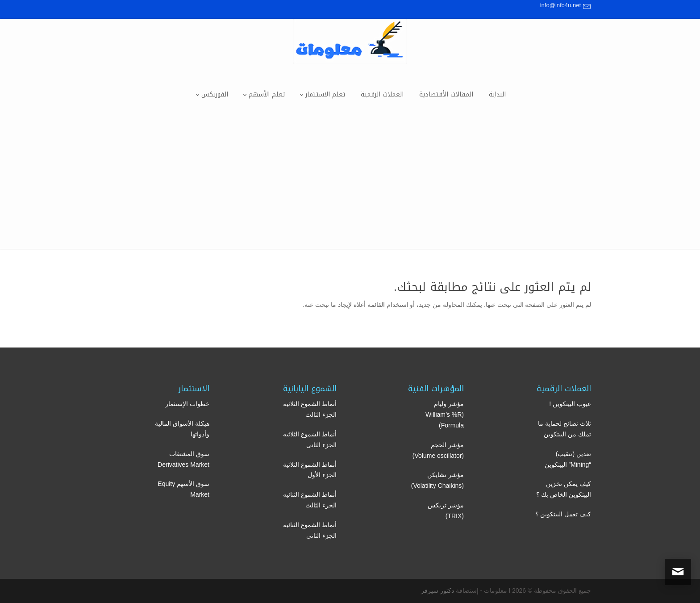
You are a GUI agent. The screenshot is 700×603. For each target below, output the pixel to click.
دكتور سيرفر (437, 590)
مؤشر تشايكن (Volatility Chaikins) (437, 480)
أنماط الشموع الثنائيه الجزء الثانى (310, 530)
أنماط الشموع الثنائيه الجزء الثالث (310, 500)
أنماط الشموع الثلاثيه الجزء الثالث (310, 409)
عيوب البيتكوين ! (570, 404)
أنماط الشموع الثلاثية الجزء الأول (310, 470)
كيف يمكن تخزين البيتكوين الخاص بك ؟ (564, 489)
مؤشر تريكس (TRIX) (446, 511)
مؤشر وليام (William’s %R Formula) (445, 415)
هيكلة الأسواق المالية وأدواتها (182, 429)
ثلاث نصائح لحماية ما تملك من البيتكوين (565, 429)
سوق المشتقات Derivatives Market (183, 459)
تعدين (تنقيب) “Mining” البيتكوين (568, 459)
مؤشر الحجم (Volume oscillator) (438, 450)
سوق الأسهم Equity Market (183, 489)
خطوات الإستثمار (187, 404)
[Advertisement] (350, 186)
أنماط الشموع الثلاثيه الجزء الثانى (310, 440)
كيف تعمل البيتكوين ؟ (563, 514)
